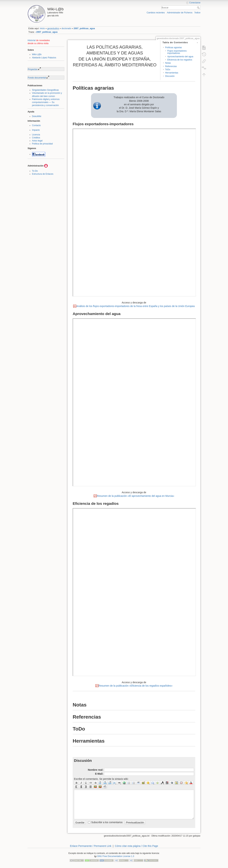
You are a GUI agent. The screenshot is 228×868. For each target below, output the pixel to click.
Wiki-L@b (37, 54)
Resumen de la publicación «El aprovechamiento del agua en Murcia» (136, 496)
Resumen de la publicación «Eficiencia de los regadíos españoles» (136, 686)
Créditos (36, 138)
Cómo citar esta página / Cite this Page (137, 846)
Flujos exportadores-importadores (177, 52)
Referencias (171, 66)
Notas (168, 63)
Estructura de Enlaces (43, 174)
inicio (42, 28)
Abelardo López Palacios (44, 58)
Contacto (36, 125)
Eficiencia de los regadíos (180, 60)
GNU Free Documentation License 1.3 (116, 856)
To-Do (35, 171)
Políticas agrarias (173, 47)
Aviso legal (37, 141)
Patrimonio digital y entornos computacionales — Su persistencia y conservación (46, 102)
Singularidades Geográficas (46, 90)
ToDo (168, 70)
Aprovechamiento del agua (180, 57)
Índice (197, 13)
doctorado (66, 28)
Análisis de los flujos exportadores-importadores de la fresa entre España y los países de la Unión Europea (136, 306)
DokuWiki (37, 116)
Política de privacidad (42, 144)
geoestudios (53, 28)
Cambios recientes (156, 13)
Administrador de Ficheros (180, 13)
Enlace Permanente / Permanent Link (91, 846)
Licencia (36, 135)
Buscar (199, 8)
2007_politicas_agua (84, 28)
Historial (32, 40)
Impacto (36, 130)
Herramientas (172, 73)
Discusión (170, 76)
